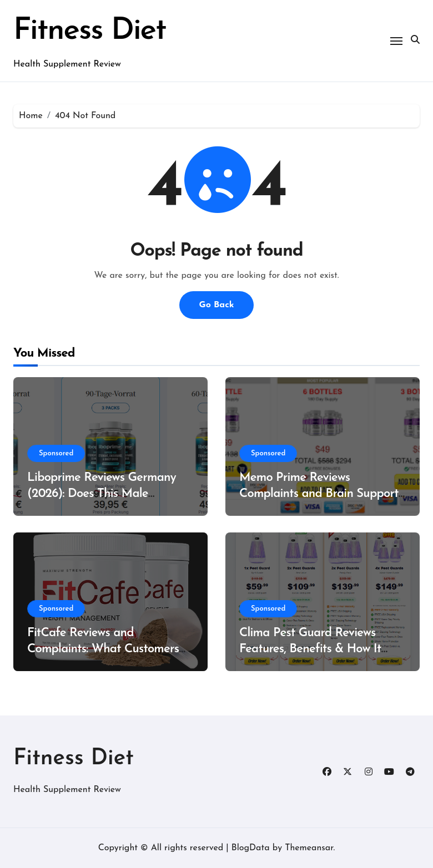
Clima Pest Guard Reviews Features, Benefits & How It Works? (310, 649)
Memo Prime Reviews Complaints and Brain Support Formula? (319, 494)
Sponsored (56, 453)
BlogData (251, 848)
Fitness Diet (89, 31)
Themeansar (309, 848)
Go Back (216, 305)
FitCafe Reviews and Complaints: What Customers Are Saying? (103, 649)
